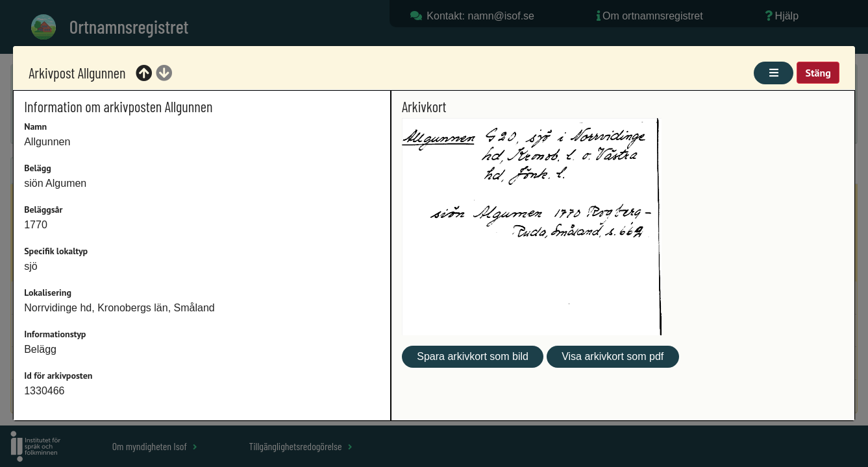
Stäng (818, 73)
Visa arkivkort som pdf (613, 356)
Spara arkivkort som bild (473, 356)
